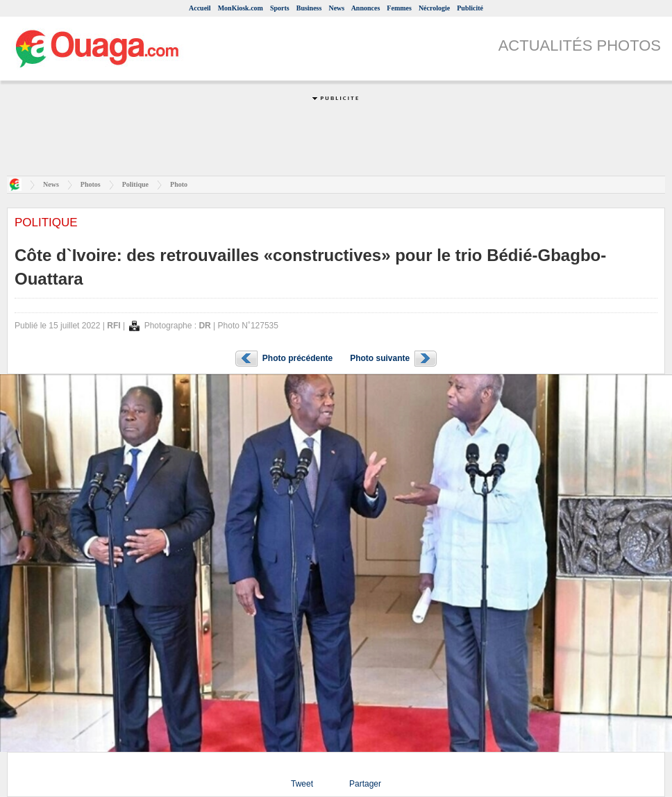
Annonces (366, 8)
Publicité (470, 8)
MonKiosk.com (241, 8)
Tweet (302, 784)
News (336, 8)
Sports (280, 8)
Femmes (399, 8)
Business (309, 8)
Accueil (200, 8)
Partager (365, 784)
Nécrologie (434, 8)
